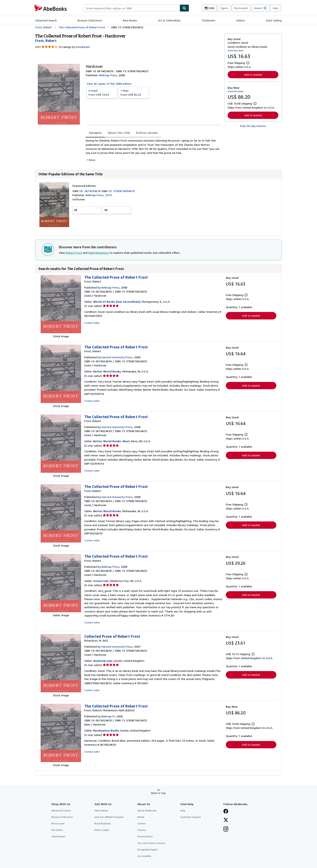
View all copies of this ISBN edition (109, 84)
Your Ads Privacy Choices (151, 843)
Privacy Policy (145, 836)
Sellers (241, 20)
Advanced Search (46, 20)
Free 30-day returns (253, 126)
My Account (241, 8)
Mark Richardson (99, 253)
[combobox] (132, 8)
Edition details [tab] (147, 133)
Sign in (224, 8)
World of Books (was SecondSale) (117, 302)
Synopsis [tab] (95, 133)
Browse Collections (90, 20)
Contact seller (92, 323)
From (102, 92)
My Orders (57, 830)
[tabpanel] (153, 150)
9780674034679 (124, 191)
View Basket (58, 836)
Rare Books (130, 20)
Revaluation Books (106, 730)
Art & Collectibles (169, 20)
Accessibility (144, 856)
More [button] (92, 160)
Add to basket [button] (253, 75)
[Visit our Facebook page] (226, 812)
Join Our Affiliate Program (109, 817)
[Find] (184, 8)
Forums (142, 830)
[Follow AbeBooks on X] (226, 820)
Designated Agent (147, 849)
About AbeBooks (147, 810)
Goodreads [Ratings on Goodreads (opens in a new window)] (83, 47)
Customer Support (191, 817)
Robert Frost (74, 253)
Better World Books (107, 371)
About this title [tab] (119, 133)
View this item (236, 50)
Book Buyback (102, 823)
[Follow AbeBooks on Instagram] (226, 829)
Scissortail (101, 581)
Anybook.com (103, 661)
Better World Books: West (111, 441)
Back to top (158, 793)
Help (276, 8)
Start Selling (274, 20)
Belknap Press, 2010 (99, 195)
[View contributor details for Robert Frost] (46, 41)
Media (141, 817)
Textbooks (208, 20)
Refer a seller (102, 830)
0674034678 (93, 191)
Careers (142, 823)
